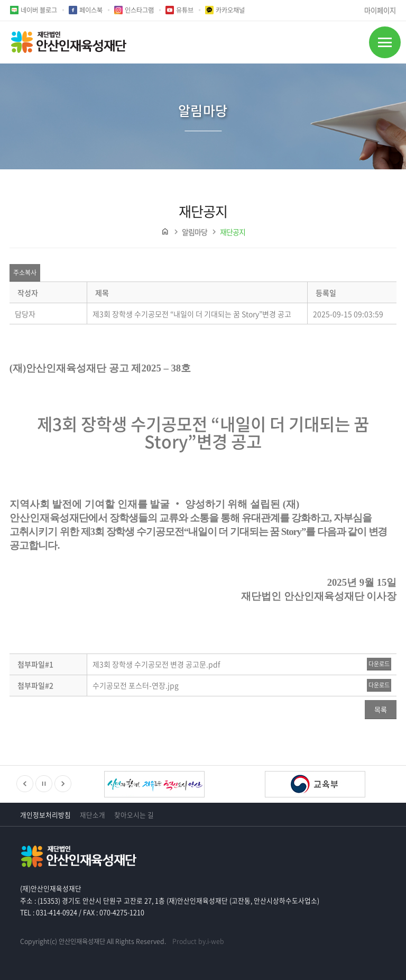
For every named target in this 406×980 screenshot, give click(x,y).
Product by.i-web (198, 941)
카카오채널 (230, 10)
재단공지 (233, 232)
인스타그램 (139, 10)
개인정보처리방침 (45, 815)
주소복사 (25, 273)
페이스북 (91, 10)
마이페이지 (380, 10)
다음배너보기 (63, 784)
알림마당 (195, 232)
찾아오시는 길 (134, 815)
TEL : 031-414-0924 (49, 912)
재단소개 (93, 815)
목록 (381, 709)
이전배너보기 (25, 784)
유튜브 (185, 10)
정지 (44, 784)
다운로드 (379, 664)
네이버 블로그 (39, 10)
